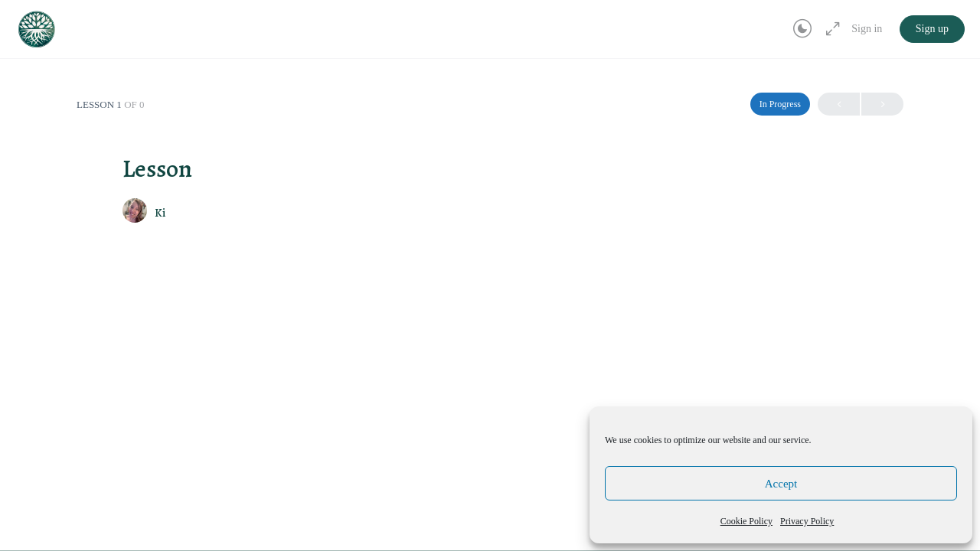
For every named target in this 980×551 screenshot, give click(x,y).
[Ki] (135, 212)
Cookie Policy (746, 521)
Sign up (932, 29)
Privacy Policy (807, 521)
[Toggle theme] (802, 29)
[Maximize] (830, 29)
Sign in (867, 29)
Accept (781, 484)
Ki (160, 213)
